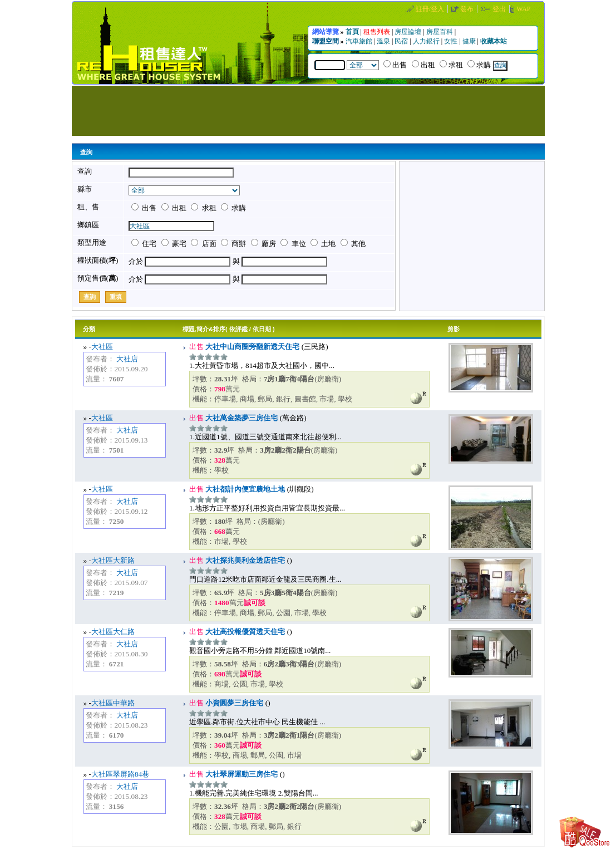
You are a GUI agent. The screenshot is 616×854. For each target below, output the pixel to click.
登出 (500, 9)
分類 (89, 329)
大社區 (102, 347)
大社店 (127, 359)
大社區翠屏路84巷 (120, 774)
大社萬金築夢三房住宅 (241, 418)
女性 (452, 41)
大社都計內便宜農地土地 (244, 489)
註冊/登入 (431, 9)
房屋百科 (440, 32)
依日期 (262, 329)
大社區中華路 (113, 703)
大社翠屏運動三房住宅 (241, 774)
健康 (470, 41)
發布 (468, 9)
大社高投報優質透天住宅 (244, 632)
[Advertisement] (308, 111)
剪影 (454, 329)
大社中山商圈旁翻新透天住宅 (252, 347)
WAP (523, 9)
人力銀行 (427, 41)
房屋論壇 (409, 32)
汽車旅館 (360, 41)
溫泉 (384, 41)
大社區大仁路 (113, 632)
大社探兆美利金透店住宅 (244, 560)
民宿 (402, 41)
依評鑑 (238, 329)
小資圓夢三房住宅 (233, 703)
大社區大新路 (113, 560)
